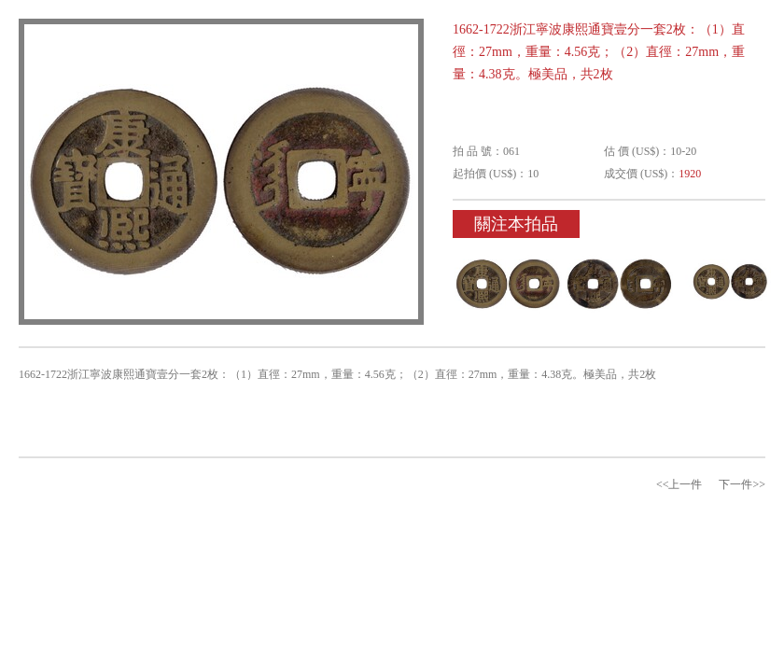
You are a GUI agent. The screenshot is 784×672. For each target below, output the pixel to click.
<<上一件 (679, 484)
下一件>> (742, 484)
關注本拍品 (516, 224)
